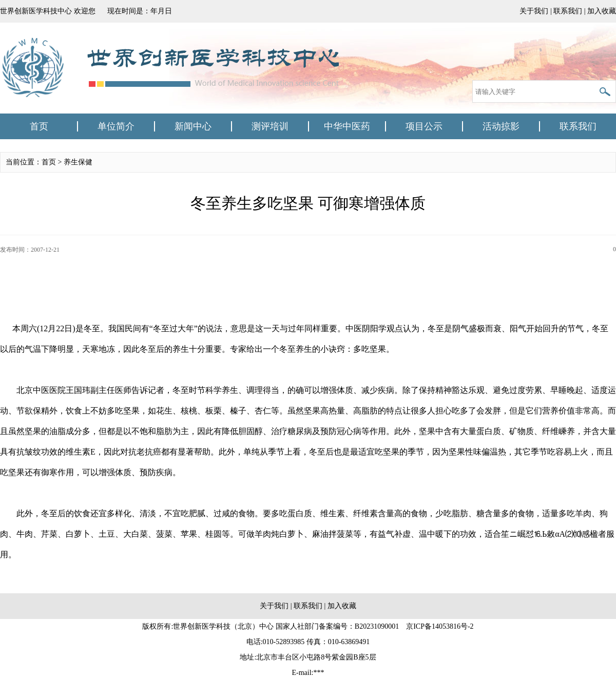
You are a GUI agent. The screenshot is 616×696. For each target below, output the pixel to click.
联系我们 (568, 11)
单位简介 (116, 126)
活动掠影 (501, 126)
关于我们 (534, 11)
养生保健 (78, 162)
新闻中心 (193, 126)
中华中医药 (347, 126)
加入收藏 (602, 11)
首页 (39, 126)
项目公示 (424, 126)
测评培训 (270, 126)
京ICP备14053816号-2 (440, 626)
